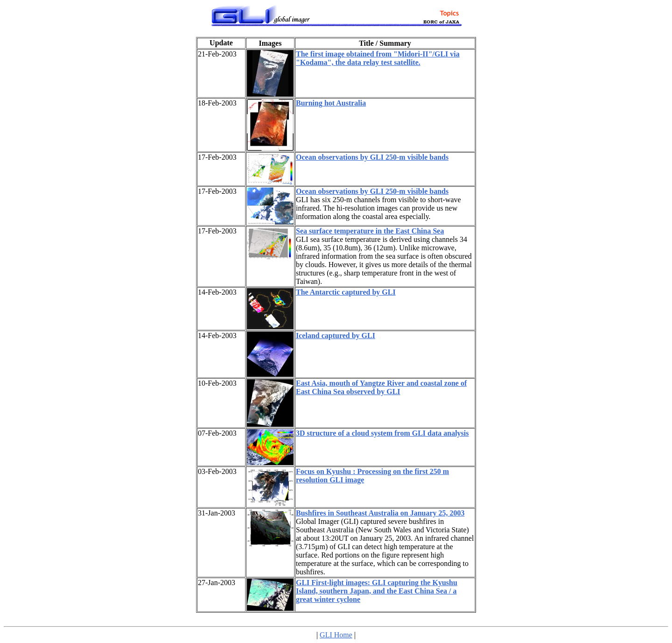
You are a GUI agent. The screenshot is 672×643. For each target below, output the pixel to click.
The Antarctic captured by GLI (346, 292)
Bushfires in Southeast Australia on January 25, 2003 (380, 513)
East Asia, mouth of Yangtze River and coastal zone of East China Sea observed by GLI (381, 387)
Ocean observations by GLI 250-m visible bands (372, 157)
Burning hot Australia (331, 103)
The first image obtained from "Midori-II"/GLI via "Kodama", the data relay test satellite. (378, 58)
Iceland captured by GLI (336, 336)
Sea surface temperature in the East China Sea (370, 231)
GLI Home (336, 635)
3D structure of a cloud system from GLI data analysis (382, 433)
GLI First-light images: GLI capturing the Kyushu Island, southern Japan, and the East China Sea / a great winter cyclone (377, 591)
